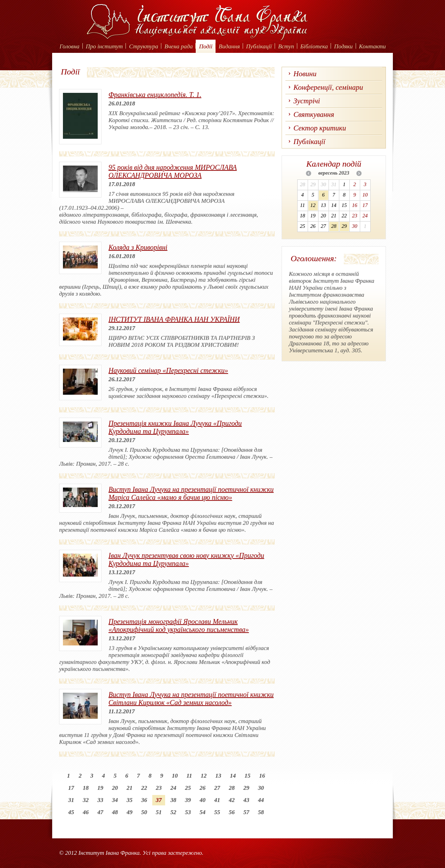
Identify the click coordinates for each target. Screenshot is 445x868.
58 (261, 812)
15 (247, 776)
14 (233, 776)
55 (217, 812)
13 (218, 776)
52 (173, 812)
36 (144, 800)
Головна (69, 46)
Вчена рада (179, 46)
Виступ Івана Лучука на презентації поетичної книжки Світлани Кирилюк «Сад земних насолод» (191, 698)
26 (203, 788)
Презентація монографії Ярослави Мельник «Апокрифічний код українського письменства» (179, 625)
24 (173, 788)
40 (203, 800)
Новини (305, 74)
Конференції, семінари (328, 87)
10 (175, 776)
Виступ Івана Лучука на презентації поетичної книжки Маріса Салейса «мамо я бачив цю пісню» (191, 493)
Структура (144, 46)
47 (100, 812)
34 (115, 800)
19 (100, 788)
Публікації (259, 46)
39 (188, 800)
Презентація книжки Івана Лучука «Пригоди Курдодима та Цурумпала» (175, 427)
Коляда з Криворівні (138, 247)
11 (189, 776)
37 (159, 800)
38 (173, 800)
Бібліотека (314, 46)
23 (159, 788)
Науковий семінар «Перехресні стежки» (168, 370)
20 (115, 788)
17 (71, 788)
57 (246, 812)
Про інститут (104, 46)
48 (115, 812)
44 (261, 800)
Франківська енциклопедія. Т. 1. (155, 95)
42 (232, 800)
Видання (229, 46)
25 (188, 788)
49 (130, 812)
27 (217, 788)
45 (71, 812)
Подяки (343, 46)
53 (188, 812)
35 (130, 800)
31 (71, 800)
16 (262, 776)
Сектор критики (320, 128)
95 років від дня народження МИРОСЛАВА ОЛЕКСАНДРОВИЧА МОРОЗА (173, 171)
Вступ (286, 46)
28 (232, 788)
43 (246, 800)
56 (232, 812)
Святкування (314, 114)
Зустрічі (307, 101)
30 (261, 788)
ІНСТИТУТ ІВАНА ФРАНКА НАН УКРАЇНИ (174, 319)
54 (203, 812)
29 (246, 788)
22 (144, 788)
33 (100, 800)
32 (86, 800)
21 (130, 788)
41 (217, 800)
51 (159, 812)
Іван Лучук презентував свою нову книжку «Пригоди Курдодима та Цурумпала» (186, 559)
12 (204, 776)
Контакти (373, 46)
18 (86, 788)
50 (144, 812)
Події (206, 46)
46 (86, 812)
